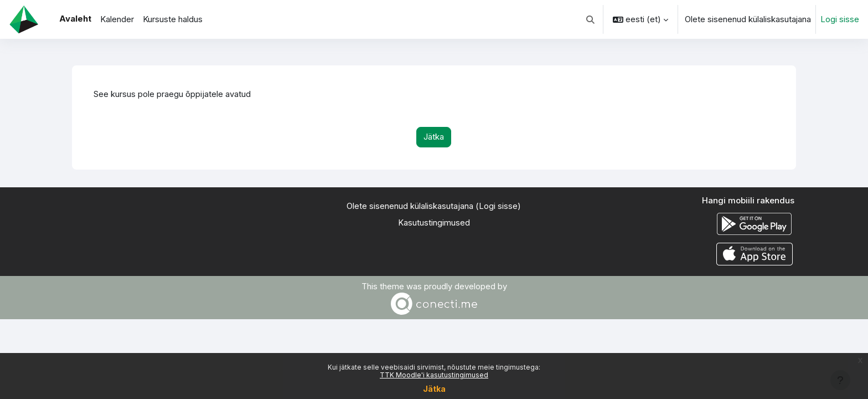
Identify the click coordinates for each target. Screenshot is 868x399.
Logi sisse (840, 19)
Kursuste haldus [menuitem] (173, 19)
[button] (591, 19)
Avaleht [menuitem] (75, 19)
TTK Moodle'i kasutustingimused (434, 375)
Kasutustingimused (434, 223)
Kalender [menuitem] (117, 19)
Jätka (434, 389)
